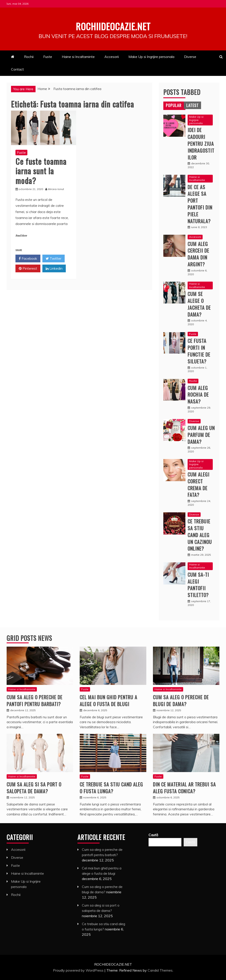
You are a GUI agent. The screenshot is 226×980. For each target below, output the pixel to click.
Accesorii (112, 57)
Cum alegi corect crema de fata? (199, 484)
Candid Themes (160, 970)
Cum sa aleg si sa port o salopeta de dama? (34, 788)
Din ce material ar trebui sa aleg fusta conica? (184, 788)
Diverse (190, 57)
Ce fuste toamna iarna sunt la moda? (41, 171)
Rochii (29, 57)
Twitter (54, 259)
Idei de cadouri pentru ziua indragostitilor (201, 143)
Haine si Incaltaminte (78, 57)
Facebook (28, 259)
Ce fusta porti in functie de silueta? (199, 351)
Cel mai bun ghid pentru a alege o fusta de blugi (108, 700)
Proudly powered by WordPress (79, 970)
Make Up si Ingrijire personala (151, 57)
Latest (192, 105)
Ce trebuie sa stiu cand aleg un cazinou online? (200, 535)
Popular (174, 105)
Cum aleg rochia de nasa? (198, 395)
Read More (21, 236)
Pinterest (28, 269)
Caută (153, 835)
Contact (17, 69)
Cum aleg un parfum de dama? (201, 435)
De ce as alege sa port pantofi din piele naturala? (200, 204)
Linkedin (54, 269)
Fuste (48, 57)
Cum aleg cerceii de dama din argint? (198, 254)
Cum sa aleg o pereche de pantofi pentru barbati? (35, 700)
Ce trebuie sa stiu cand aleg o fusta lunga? (111, 788)
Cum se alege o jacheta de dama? (199, 304)
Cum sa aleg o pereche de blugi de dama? (181, 700)
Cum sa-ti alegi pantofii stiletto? (198, 585)
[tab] (174, 105)
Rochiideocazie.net (113, 25)
